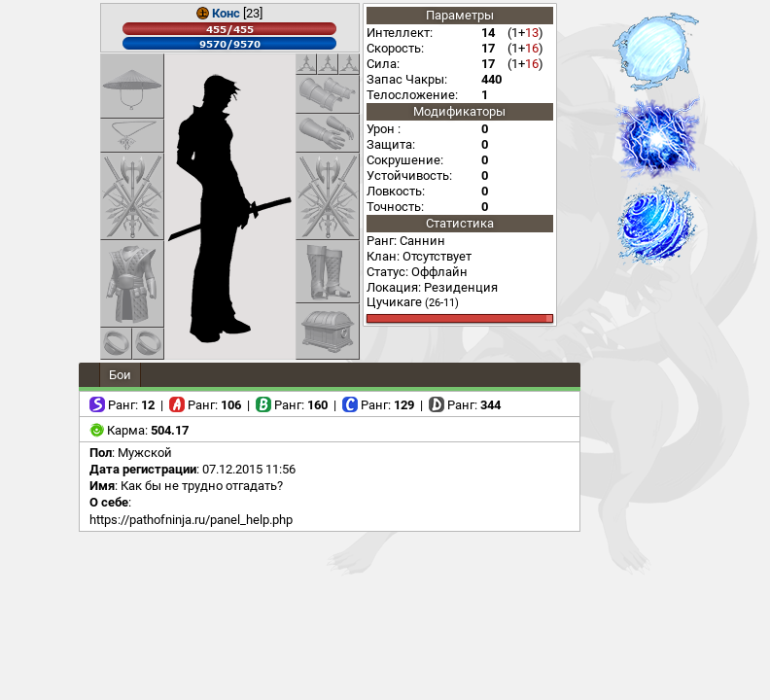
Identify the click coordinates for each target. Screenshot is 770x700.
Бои (120, 375)
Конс (226, 13)
